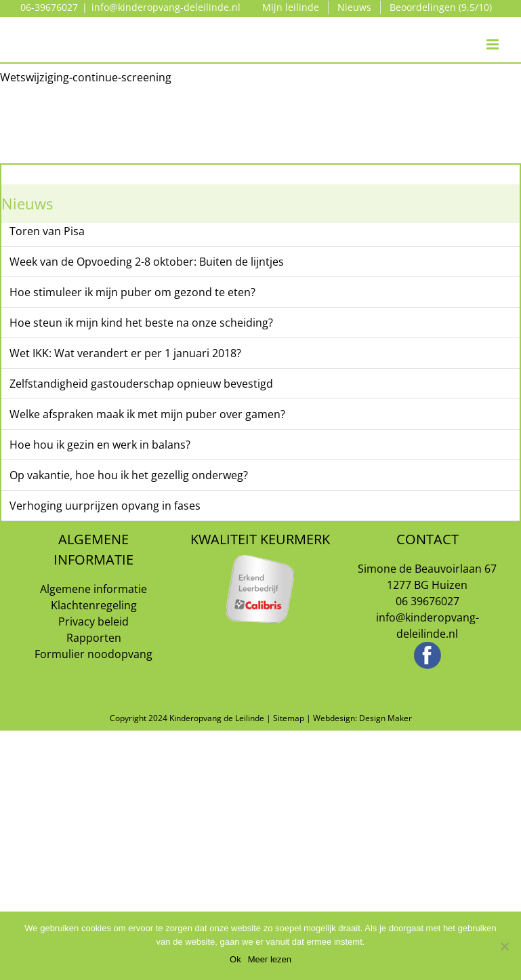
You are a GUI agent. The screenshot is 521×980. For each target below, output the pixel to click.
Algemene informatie (93, 589)
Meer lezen (270, 959)
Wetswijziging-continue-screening (86, 77)
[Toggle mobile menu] (494, 31)
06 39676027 (428, 601)
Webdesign (334, 718)
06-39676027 (49, 7)
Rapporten (94, 638)
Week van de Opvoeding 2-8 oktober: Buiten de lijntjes (147, 262)
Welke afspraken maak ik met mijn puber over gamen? (147, 414)
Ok (235, 959)
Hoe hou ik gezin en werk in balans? (100, 445)
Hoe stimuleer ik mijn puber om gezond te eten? (132, 292)
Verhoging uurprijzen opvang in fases (105, 506)
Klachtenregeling (94, 605)
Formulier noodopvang (93, 654)
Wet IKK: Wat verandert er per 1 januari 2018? (125, 353)
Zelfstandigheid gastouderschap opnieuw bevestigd (141, 384)
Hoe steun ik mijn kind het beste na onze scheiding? (141, 323)
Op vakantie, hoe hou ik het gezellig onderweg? (129, 475)
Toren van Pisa (47, 231)
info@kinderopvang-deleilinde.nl (166, 7)
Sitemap (289, 718)
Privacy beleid (93, 621)
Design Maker (385, 718)
